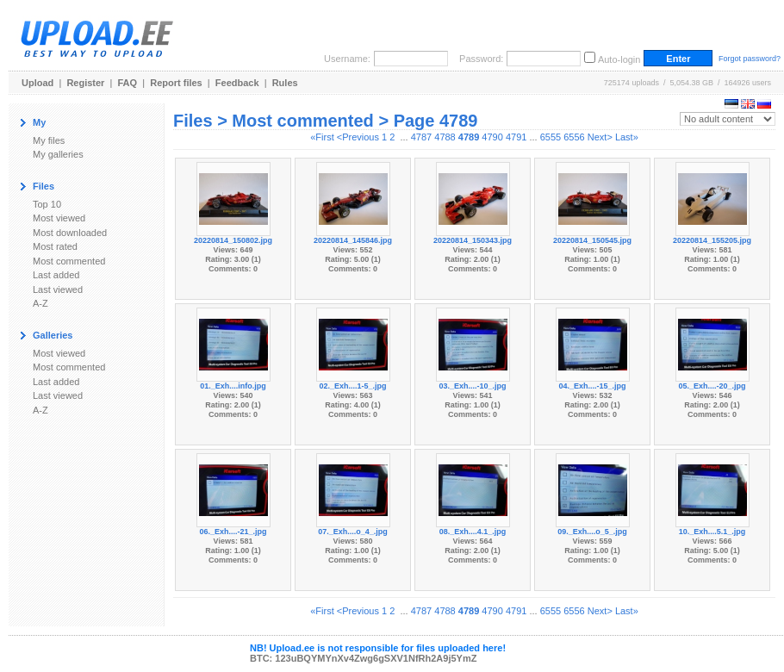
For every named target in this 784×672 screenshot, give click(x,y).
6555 (551, 137)
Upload (37, 83)
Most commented (69, 261)
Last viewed (58, 289)
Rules (285, 83)
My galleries (58, 154)
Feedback (237, 83)
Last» (627, 137)
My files (49, 140)
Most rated (55, 246)
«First (322, 137)
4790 (492, 137)
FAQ (128, 83)
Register (85, 83)
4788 (445, 137)
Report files (176, 83)
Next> (600, 137)
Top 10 (47, 204)
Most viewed (59, 218)
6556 (574, 137)
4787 (421, 137)
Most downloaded (70, 233)
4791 (516, 137)
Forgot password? (750, 59)
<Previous (358, 137)
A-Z (40, 303)
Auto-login (619, 59)
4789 (469, 137)
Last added (56, 275)
